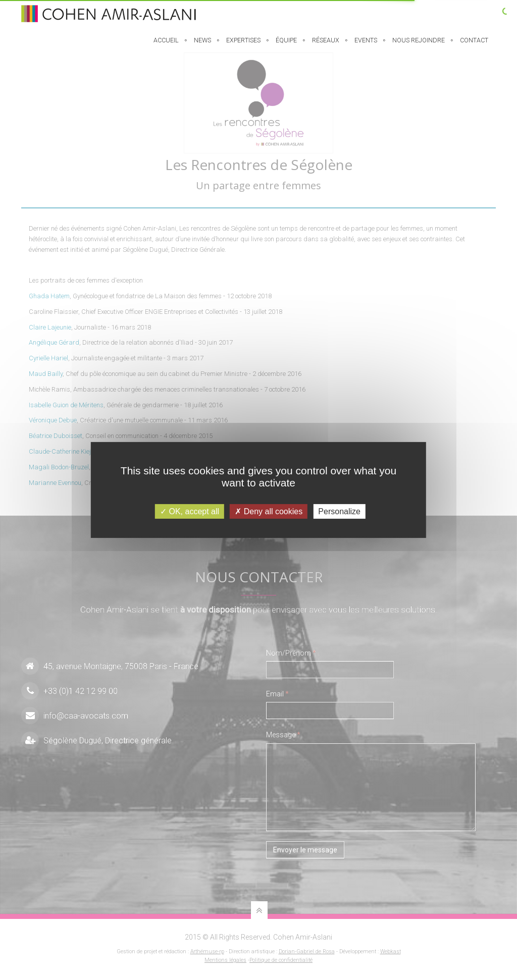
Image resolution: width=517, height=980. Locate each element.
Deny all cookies (269, 511)
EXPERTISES (243, 46)
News (202, 46)
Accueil (166, 46)
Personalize (339, 511)
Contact (474, 46)
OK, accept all (190, 511)
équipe (286, 46)
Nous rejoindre (419, 46)
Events (366, 46)
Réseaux (326, 46)
